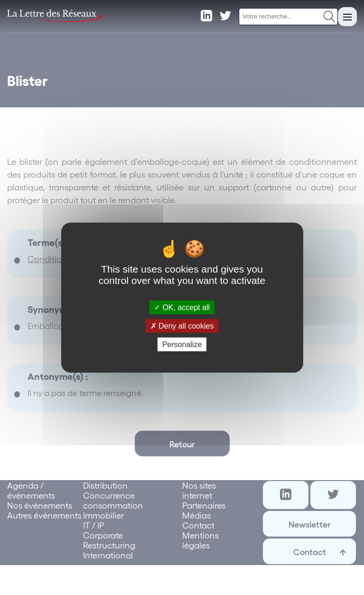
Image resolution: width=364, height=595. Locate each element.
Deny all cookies (182, 326)
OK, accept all (182, 307)
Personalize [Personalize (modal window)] (182, 345)
